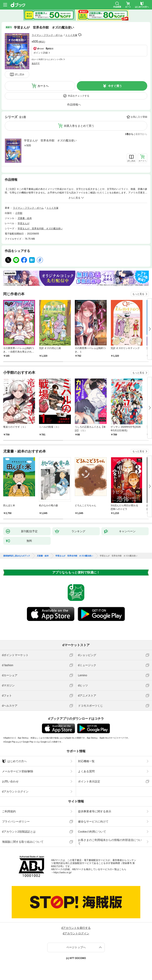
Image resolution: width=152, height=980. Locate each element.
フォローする (80, 35)
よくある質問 (86, 771)
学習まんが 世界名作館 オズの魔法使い (50, 140)
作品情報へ (74, 105)
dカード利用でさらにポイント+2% (47, 59)
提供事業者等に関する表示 (95, 811)
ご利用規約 (9, 811)
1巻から (129, 134)
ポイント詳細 (41, 53)
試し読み (20, 74)
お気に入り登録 (139, 117)
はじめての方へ (14, 761)
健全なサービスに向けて (93, 821)
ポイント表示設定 (89, 781)
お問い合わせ (10, 781)
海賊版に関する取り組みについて (23, 842)
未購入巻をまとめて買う (79, 126)
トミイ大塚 (71, 35)
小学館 (19, 213)
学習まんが (24, 223)
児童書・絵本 (25, 218)
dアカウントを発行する (76, 928)
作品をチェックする (79, 96)
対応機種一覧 (86, 761)
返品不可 (36, 63)
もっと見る (138, 294)
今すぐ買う (115, 86)
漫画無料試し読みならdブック (17, 556)
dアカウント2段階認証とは (19, 832)
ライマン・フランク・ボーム (47, 35)
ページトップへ (76, 947)
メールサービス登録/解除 (18, 771)
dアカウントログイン (15, 792)
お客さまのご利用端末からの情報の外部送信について (110, 842)
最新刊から (141, 134)
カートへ (43, 86)
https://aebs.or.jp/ (62, 872)
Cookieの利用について (92, 832)
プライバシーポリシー (16, 821)
